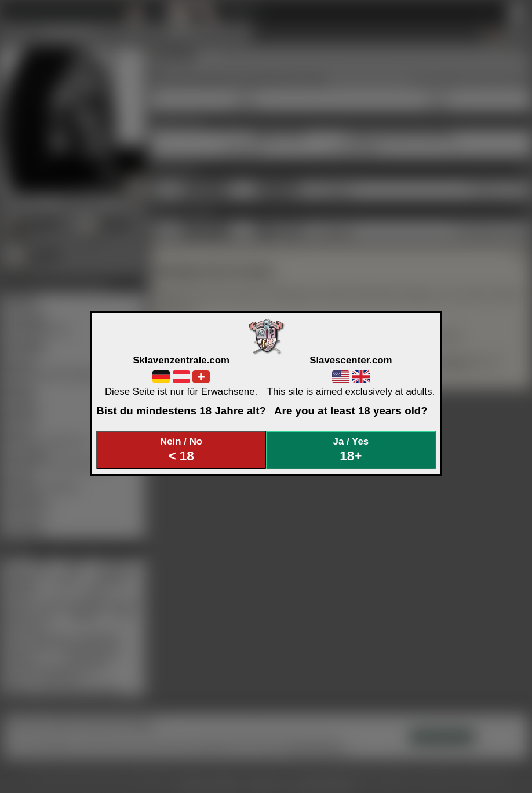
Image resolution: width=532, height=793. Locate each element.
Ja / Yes (351, 450)
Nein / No (181, 450)
